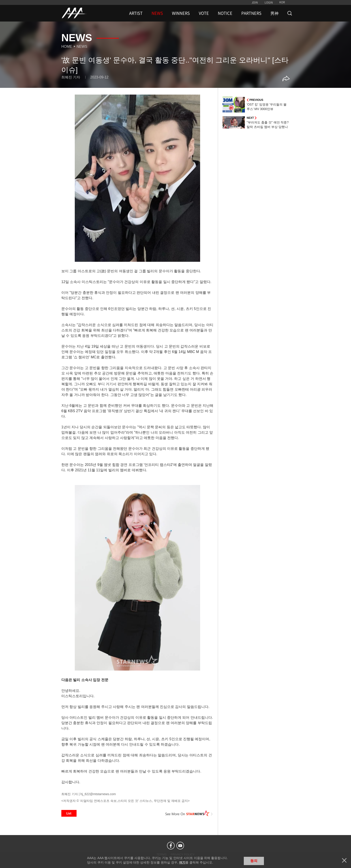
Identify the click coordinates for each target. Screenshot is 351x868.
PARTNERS (251, 13)
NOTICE (225, 13)
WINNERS (181, 13)
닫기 (344, 860)
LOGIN (269, 2)
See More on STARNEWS (189, 813)
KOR (282, 2)
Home (67, 47)
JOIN (255, 2)
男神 (274, 13)
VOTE (204, 13)
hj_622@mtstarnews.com (98, 794)
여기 (182, 862)
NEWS (157, 13)
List (69, 813)
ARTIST (136, 13)
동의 (254, 861)
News (82, 47)
